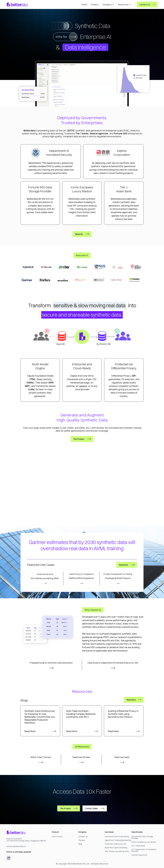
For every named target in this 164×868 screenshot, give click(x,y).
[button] (108, 4)
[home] (17, 5)
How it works (57, 836)
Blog (80, 844)
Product (95, 4)
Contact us (83, 836)
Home (84, 4)
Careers (82, 840)
